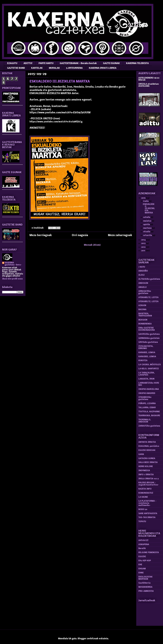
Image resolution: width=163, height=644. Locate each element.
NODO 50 (143, 510)
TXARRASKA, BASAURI (149, 416)
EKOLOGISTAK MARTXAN (145, 578)
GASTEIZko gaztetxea (149, 334)
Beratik (142, 549)
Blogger (82, 639)
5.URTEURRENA (74, 68)
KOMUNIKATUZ (146, 493)
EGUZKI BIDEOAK (147, 450)
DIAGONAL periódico (149, 446)
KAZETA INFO (145, 489)
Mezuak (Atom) (92, 245)
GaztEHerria (144, 583)
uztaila (147, 217)
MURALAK (54, 68)
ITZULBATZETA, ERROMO (146, 347)
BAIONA (142, 310)
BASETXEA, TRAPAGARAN (145, 315)
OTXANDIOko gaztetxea (145, 398)
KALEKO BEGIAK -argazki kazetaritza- (149, 484)
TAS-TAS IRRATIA (147, 518)
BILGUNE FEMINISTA (149, 553)
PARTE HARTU (46, 63)
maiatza (148, 221)
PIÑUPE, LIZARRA (147, 404)
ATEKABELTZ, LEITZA (148, 298)
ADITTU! (28, 63)
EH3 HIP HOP (145, 561)
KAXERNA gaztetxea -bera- (13, 264)
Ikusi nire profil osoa (12, 279)
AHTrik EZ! (143, 540)
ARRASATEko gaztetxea (145, 292)
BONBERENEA (145, 324)
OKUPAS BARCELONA (149, 389)
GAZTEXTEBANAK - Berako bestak (78, 63)
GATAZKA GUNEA (147, 459)
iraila (146, 201)
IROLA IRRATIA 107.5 (149, 479)
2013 (144, 243)
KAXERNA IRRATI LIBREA (103, 68)
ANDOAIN (143, 283)
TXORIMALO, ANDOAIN (145, 421)
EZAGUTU (12, 63)
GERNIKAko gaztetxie (149, 338)
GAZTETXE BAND (16, 68)
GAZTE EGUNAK (111, 63)
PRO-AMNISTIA (146, 591)
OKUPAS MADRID (147, 393)
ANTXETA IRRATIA (147, 442)
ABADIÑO (143, 271)
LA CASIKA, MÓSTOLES (150, 365)
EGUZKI (142, 557)
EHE (140, 565)
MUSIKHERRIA (145, 587)
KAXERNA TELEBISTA (137, 63)
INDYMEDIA (144, 471)
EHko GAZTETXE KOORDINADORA (147, 329)
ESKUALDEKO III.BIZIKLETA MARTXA (60, 82)
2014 (144, 240)
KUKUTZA (143, 361)
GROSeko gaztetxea (148, 342)
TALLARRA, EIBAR (147, 408)
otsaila (147, 232)
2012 (144, 247)
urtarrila (148, 235)
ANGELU (142, 287)
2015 (144, 198)
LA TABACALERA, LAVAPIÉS (147, 374)
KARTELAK (37, 68)
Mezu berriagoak (41, 235)
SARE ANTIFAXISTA (148, 514)
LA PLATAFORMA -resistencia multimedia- (147, 503)
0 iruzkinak (38, 228)
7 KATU (142, 267)
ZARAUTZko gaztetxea (149, 426)
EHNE (141, 573)
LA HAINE (143, 497)
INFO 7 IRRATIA (146, 475)
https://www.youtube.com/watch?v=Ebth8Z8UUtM (60, 113)
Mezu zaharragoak (120, 235)
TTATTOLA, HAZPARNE (149, 412)
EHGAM (142, 569)
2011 (143, 251)
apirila (147, 225)
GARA (141, 454)
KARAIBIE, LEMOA (147, 357)
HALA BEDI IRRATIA (148, 462)
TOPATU (142, 522)
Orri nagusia (80, 235)
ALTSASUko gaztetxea (149, 279)
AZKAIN (142, 306)
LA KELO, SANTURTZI (149, 369)
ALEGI (141, 275)
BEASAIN (143, 320)
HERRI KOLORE (146, 467)
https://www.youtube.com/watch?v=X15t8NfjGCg (56, 122)
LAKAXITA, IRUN (146, 379)
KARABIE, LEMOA (147, 353)
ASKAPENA (144, 545)
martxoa (148, 228)
